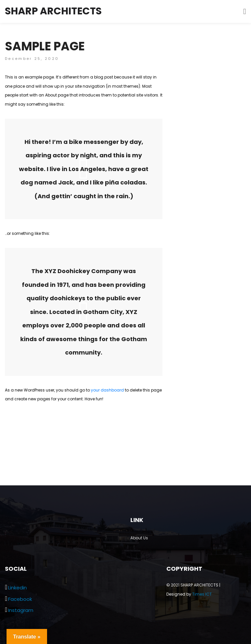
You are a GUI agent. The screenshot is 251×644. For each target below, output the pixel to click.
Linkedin (17, 588)
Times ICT (202, 594)
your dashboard (107, 390)
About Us (139, 538)
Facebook (20, 599)
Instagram (21, 610)
